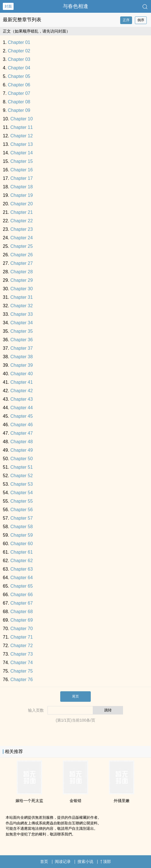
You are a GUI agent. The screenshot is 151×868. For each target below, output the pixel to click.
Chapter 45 (22, 416)
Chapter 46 (22, 425)
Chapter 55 (22, 501)
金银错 (75, 801)
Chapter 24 (22, 238)
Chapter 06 (19, 85)
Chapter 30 (22, 289)
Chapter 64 (22, 578)
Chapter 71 (22, 637)
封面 (8, 6)
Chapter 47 (22, 433)
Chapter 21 (22, 212)
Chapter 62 (22, 561)
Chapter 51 (22, 467)
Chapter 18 (22, 187)
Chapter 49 (22, 450)
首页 (44, 861)
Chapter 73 (22, 654)
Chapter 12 (22, 136)
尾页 (75, 696)
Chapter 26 (22, 255)
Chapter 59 (22, 535)
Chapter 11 (22, 127)
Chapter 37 (22, 348)
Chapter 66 (22, 595)
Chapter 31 (22, 297)
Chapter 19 (22, 195)
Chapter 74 (22, 663)
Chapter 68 (22, 612)
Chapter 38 (22, 357)
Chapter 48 (22, 442)
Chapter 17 (22, 178)
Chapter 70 (22, 629)
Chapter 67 (22, 603)
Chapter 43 (22, 399)
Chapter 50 (22, 459)
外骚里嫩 (122, 801)
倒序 (141, 20)
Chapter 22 (22, 221)
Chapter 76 (22, 680)
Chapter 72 (22, 646)
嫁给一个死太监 (29, 801)
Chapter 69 (22, 620)
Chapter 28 (22, 272)
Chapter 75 (22, 671)
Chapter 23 (22, 229)
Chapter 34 (22, 323)
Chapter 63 (22, 569)
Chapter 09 (19, 110)
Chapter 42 (22, 391)
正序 (126, 20)
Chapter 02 (19, 51)
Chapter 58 (22, 527)
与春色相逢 (75, 6)
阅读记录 (63, 861)
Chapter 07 (19, 93)
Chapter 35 (22, 331)
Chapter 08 (19, 102)
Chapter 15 (22, 161)
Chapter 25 (22, 246)
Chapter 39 (22, 365)
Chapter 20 (22, 204)
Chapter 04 (19, 68)
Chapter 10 (22, 119)
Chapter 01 (19, 42)
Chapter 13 (22, 144)
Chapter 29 (22, 280)
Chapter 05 (19, 76)
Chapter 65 (22, 586)
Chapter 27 (22, 263)
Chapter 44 (22, 408)
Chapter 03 (19, 59)
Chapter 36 (22, 340)
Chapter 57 (22, 518)
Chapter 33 (22, 314)
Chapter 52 (22, 476)
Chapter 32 (22, 306)
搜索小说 (85, 861)
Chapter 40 (22, 374)
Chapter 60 (22, 544)
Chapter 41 (22, 382)
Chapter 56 (22, 510)
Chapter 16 (22, 170)
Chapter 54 (22, 493)
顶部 (105, 861)
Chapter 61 (22, 552)
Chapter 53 (22, 484)
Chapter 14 (22, 153)
